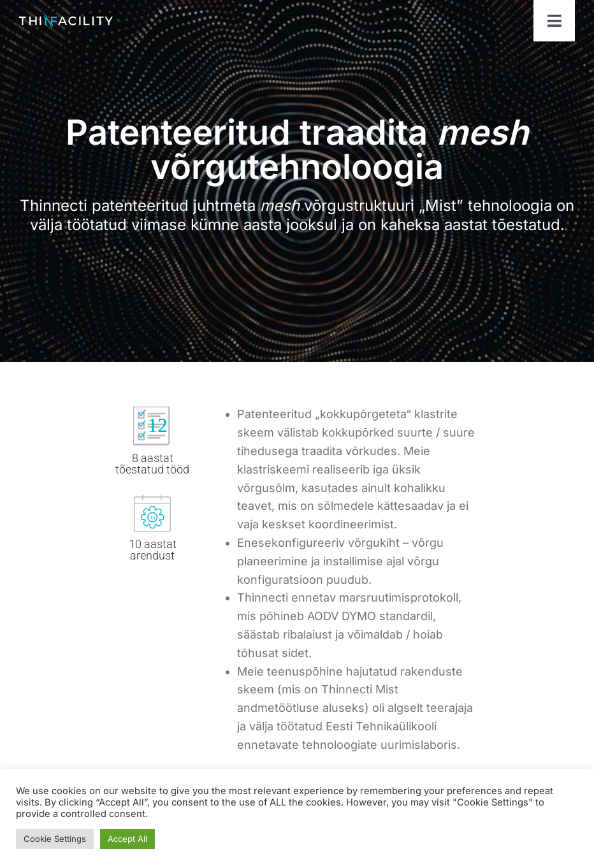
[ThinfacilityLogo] (66, 21)
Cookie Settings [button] (55, 839)
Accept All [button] (127, 839)
